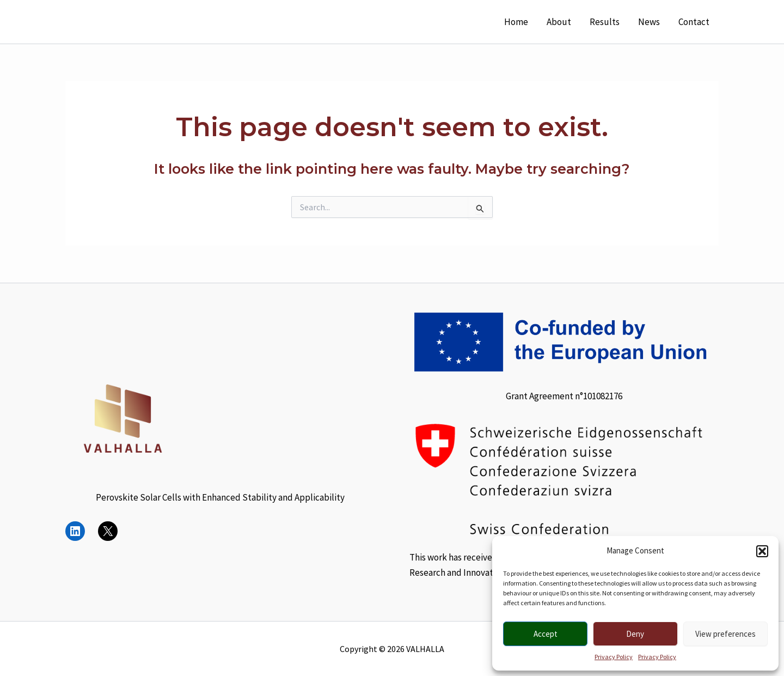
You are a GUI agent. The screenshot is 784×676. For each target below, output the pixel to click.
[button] (762, 551)
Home (516, 22)
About (559, 22)
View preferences (725, 634)
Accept (546, 634)
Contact (694, 22)
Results (605, 22)
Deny (635, 634)
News (649, 22)
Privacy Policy (614, 657)
